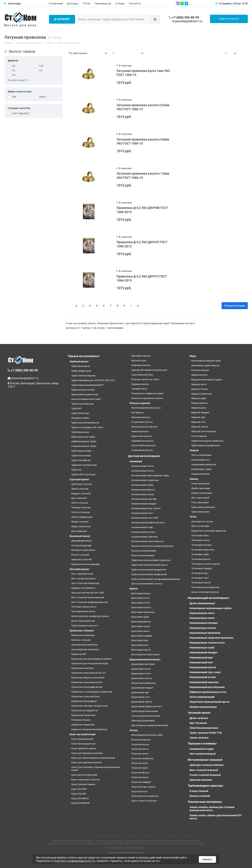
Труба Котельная (80, 413)
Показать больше (235, 306)
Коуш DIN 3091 (79, 794)
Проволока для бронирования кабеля (91, 659)
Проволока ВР (79, 654)
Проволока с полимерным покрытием (92, 692)
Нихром (194, 450)
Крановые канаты (141, 356)
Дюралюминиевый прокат (145, 659)
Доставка (73, 3)
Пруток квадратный (82, 517)
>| (138, 306)
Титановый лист (200, 578)
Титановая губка (200, 535)
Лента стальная (80, 503)
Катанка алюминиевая (144, 551)
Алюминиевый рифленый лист (148, 523)
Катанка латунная (141, 740)
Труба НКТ (77, 408)
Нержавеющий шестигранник (207, 687)
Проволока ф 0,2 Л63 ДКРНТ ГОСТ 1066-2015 (142, 279)
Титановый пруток (201, 583)
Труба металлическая (83, 390)
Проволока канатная (82, 668)
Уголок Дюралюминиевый (146, 716)
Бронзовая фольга (141, 622)
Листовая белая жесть (83, 611)
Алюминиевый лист (142, 513)
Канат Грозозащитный (83, 744)
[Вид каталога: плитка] (226, 53)
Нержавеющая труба (202, 648)
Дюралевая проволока (143, 683)
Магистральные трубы (83, 437)
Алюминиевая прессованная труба (150, 475)
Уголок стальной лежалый (205, 775)
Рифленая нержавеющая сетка (208, 692)
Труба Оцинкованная (82, 404)
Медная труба (199, 398)
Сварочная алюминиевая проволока (151, 560)
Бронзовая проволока (143, 612)
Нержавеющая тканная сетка (207, 643)
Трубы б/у (76, 470)
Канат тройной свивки (83, 784)
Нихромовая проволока (204, 464)
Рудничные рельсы (142, 436)
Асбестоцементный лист (85, 626)
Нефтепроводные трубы (84, 441)
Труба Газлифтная (81, 460)
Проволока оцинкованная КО (87, 682)
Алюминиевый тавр (142, 527)
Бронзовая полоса (141, 607)
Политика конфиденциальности (126, 853)
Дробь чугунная (199, 718)
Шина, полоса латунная (144, 801)
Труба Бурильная (80, 432)
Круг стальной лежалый (204, 770)
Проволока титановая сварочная (209, 531)
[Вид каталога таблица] (244, 53)
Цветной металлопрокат (144, 456)
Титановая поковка (202, 545)
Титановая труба (200, 554)
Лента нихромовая (201, 455)
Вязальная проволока (83, 635)
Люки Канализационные (204, 728)
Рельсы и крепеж (140, 403)
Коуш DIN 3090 (79, 789)
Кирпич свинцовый (202, 493)
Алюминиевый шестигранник (147, 541)
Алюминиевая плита (143, 471)
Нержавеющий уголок (203, 677)
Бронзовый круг (140, 640)
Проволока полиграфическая (87, 687)
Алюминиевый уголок (143, 532)
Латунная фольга (140, 773)
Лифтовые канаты (141, 365)
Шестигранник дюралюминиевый (150, 725)
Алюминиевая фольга (143, 490)
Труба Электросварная (83, 376)
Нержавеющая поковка (204, 623)
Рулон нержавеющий (202, 697)
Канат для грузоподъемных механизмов (93, 758)
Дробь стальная (80, 489)
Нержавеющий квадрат (204, 652)
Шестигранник (79, 531)
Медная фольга (199, 403)
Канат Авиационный (82, 739)
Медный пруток (200, 427)
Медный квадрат (200, 412)
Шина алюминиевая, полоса (147, 584)
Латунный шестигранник (145, 796)
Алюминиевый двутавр (144, 499)
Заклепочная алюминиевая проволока (152, 546)
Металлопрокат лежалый (205, 760)
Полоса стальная (80, 512)
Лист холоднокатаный (83, 579)
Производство (103, 3)
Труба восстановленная (84, 465)
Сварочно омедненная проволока (89, 729)
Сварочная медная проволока (207, 441)
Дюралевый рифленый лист (147, 706)
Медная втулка (199, 375)
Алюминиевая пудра (202, 749)
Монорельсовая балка (83, 550)
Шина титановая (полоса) (205, 592)
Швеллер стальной (81, 559)
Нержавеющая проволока (205, 633)
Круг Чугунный (198, 723)
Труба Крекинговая (81, 451)
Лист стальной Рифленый (85, 583)
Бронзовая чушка (141, 626)
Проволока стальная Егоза (85, 696)
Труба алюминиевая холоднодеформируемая (156, 579)
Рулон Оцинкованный (83, 621)
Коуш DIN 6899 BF (80, 803)
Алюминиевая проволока (145, 480)
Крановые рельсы (141, 417)
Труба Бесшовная (80, 366)
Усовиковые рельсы (142, 450)
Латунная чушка (140, 777)
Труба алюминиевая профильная (149, 574)
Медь (193, 356)
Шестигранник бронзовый (145, 654)
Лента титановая (200, 526)
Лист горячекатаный (82, 574)
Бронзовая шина (140, 631)
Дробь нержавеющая (202, 603)
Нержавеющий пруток (203, 667)
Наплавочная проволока (84, 645)
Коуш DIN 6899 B (80, 798)
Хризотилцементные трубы (86, 399)
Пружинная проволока (83, 715)
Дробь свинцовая (201, 488)
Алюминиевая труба (142, 485)
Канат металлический (82, 734)
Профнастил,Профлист (83, 588)
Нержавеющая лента (202, 613)
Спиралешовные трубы (84, 446)
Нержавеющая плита (202, 618)
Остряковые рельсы (142, 422)
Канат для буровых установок (87, 753)
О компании (56, 3)
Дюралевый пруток (142, 702)
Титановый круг (200, 573)
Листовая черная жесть (84, 607)
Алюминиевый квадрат (144, 504)
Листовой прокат (79, 569)
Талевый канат (139, 389)
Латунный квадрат (141, 782)
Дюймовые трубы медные (205, 365)
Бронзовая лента (140, 598)
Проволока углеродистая (85, 710)
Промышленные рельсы (144, 427)
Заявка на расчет (229, 19)
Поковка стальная (81, 507)
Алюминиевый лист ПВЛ (145, 518)
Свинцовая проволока (203, 507)
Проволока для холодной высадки (90, 663)
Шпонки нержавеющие (203, 707)
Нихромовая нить (201, 460)
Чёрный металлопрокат (84, 356)
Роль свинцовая (200, 502)
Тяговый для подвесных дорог (147, 393)
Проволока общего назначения (88, 678)
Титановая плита (200, 540)
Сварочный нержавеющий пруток (210, 702)
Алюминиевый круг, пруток (146, 508)
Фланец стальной (200, 796)
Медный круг (198, 417)
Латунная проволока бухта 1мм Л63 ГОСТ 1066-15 (143, 73)
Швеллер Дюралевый (143, 721)
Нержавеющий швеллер (204, 682)
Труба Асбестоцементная (85, 394)
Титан (193, 517)
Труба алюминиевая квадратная (149, 570)
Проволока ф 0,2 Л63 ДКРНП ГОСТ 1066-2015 (142, 244)
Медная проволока (201, 394)
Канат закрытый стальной (85, 780)
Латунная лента (140, 749)
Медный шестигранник (204, 431)
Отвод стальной (199, 791)
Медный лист (199, 422)
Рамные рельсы (140, 431)
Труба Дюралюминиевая (145, 711)
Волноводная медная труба (206, 361)
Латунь (134, 730)
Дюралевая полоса (142, 678)
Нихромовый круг (201, 474)
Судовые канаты (140, 384)
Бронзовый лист (140, 645)
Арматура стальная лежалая (206, 765)
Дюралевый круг (140, 692)
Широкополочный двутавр (85, 564)
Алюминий (136, 461)
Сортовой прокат (79, 479)
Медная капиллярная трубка (207, 380)
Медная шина (199, 408)
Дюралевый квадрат (142, 688)
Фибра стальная (80, 522)
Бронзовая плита (140, 603)
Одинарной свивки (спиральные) (149, 370)
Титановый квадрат (202, 568)
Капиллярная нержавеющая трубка (211, 608)
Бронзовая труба (140, 617)
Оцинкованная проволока (85, 649)
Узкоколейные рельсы (143, 445)
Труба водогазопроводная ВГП (87, 385)
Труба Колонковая (81, 456)
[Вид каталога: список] (235, 53)
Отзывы (120, 3)
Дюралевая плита (141, 674)
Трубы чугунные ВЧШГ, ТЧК (206, 733)
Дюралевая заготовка (143, 664)
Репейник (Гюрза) (81, 720)
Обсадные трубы (80, 418)
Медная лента (199, 384)
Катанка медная (200, 370)
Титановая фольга (201, 559)
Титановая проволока (203, 550)
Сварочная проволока (83, 725)
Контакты (135, 3)
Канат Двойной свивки (84, 748)
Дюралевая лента (141, 669)
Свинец (194, 479)
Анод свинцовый (200, 484)
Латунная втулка (140, 744)
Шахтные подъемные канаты (147, 398)
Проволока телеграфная (84, 701)
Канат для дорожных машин (87, 762)
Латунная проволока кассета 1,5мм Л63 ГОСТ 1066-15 (143, 176)
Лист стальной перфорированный (90, 602)
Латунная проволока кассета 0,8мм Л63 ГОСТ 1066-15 (143, 142)
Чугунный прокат (199, 713)
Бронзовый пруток (141, 650)
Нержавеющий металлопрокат (209, 598)
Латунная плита (140, 754)
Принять (207, 859)
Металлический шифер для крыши (90, 616)
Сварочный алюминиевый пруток (149, 565)
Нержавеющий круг (201, 658)
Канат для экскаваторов (84, 775)
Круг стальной (79, 498)
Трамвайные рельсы (142, 441)
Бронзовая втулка (141, 593)
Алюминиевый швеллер (144, 537)
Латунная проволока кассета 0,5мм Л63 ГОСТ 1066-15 (143, 107)
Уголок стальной (80, 555)
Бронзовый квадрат (142, 636)
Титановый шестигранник (205, 587)
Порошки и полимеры (202, 744)
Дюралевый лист (141, 697)
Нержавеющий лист (201, 662)
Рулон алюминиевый (143, 555)
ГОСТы (87, 3)
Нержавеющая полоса (203, 628)
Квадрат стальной (81, 493)
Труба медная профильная (206, 445)
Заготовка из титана (202, 521)
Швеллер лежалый (201, 780)
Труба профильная (81, 371)
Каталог (62, 19)
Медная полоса (200, 389)
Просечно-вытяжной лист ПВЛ (88, 593)
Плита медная (199, 436)
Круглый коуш (139, 361)
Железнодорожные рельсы (146, 408)
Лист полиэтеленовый (203, 754)
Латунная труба (139, 768)
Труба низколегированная (85, 423)
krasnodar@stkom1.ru (187, 21)
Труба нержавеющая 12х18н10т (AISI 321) (93, 380)
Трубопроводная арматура (205, 786)
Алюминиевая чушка (143, 494)
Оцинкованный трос (142, 375)
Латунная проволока (142, 758)
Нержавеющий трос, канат (205, 672)
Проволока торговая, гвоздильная (89, 706)
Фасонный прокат (80, 536)
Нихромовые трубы (202, 469)
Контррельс (138, 412)
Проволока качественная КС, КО (88, 673)
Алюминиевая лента (142, 466)
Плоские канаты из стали (145, 379)
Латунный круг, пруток (143, 787)
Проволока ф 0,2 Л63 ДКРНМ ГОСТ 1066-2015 (142, 210)
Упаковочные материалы (205, 802)
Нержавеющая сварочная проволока (211, 638)
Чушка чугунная (199, 738)
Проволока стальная (82, 631)
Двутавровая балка (81, 541)
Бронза (134, 589)
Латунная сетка (140, 763)
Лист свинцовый (200, 498)
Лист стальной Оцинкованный (88, 597)
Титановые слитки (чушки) (206, 564)
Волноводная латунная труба (147, 735)
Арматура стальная (82, 484)
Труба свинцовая (200, 512)
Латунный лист (139, 791)
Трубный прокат (79, 361)
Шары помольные (81, 526)
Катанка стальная (81, 640)
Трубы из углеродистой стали (87, 427)
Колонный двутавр (81, 545)
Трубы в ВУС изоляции (83, 474)
